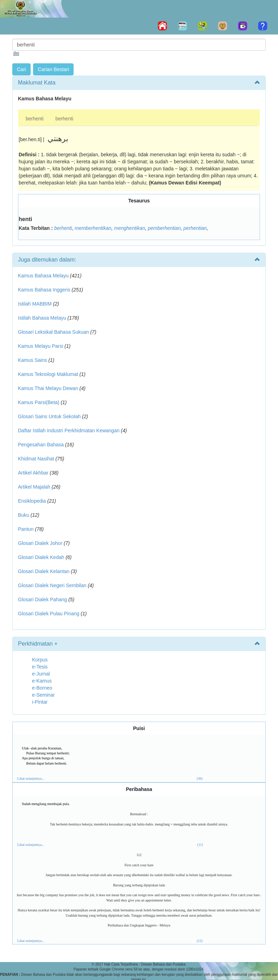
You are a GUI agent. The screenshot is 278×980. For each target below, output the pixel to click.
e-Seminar (43, 695)
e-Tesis (40, 667)
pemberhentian (164, 228)
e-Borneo (42, 688)
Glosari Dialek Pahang (42, 599)
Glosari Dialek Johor (40, 543)
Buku (24, 515)
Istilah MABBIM (35, 304)
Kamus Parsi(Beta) (39, 402)
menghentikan (129, 228)
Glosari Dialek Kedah (41, 557)
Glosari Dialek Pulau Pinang (49, 614)
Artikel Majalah (34, 487)
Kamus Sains (32, 360)
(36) (200, 778)
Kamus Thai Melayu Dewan (48, 388)
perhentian (195, 228)
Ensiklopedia (32, 501)
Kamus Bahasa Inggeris (44, 290)
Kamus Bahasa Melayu (44, 276)
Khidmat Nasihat (36, 459)
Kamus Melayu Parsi (40, 346)
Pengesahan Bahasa (41, 445)
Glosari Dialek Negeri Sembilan (52, 585)
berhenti (35, 119)
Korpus (40, 660)
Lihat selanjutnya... (31, 778)
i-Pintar (40, 702)
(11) (200, 845)
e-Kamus (42, 681)
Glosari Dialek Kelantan (44, 571)
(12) (200, 941)
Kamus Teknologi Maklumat (48, 374)
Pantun (26, 529)
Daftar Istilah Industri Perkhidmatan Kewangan (69, 431)
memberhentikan (93, 228)
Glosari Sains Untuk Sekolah (49, 416)
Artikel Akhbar (33, 473)
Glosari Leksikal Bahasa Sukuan (53, 332)
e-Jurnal (41, 674)
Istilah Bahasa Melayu (42, 318)
